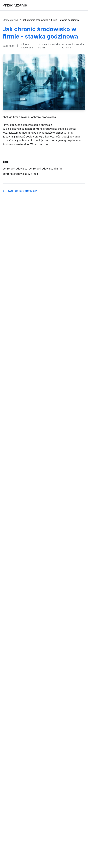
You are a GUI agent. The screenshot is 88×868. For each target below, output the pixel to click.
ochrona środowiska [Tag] (15, 169)
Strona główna (11, 20)
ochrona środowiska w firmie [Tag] (20, 174)
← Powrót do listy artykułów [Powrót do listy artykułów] (20, 191)
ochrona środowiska (27, 46)
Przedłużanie (15, 5)
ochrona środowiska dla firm (49, 46)
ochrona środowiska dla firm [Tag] (46, 169)
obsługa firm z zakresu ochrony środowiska (29, 117)
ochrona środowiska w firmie (73, 46)
